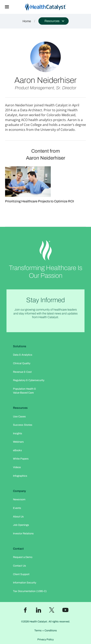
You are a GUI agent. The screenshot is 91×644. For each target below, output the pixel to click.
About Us (18, 517)
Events (17, 508)
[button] (7, 7)
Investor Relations (23, 534)
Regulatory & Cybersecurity (29, 380)
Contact (18, 549)
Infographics (20, 476)
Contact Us (19, 566)
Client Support (21, 574)
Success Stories (23, 425)
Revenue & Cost (22, 372)
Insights (18, 433)
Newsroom (19, 500)
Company (19, 491)
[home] (52, 7)
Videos (17, 467)
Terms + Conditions (46, 631)
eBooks (17, 450)
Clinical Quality (22, 363)
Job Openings (21, 525)
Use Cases (19, 417)
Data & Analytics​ (23, 355)
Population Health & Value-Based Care (24, 391)
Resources (20, 408)
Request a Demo (23, 557)
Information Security (25, 583)
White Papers (21, 459)
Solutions (20, 346)
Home (27, 21)
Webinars (18, 442)
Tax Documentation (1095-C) (30, 591)
